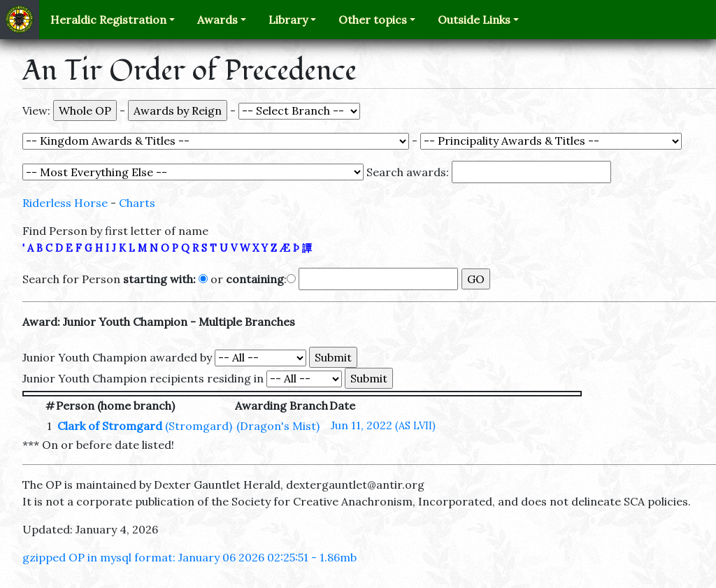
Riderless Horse (65, 203)
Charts (137, 203)
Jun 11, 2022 (383, 425)
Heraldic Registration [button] (108, 20)
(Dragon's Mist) (278, 426)
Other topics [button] (373, 20)
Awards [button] (217, 20)
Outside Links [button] (474, 20)
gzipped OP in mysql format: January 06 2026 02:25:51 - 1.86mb (189, 557)
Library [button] (288, 20)
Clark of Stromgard (110, 426)
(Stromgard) (199, 426)
